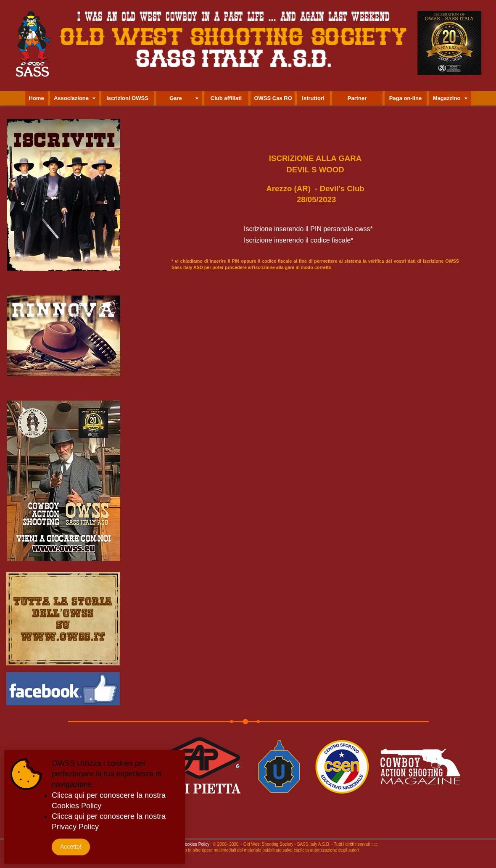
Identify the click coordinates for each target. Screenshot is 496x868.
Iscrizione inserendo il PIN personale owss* (308, 229)
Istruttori (313, 98)
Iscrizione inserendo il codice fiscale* (299, 240)
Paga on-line (405, 98)
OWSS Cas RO (273, 98)
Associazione (71, 98)
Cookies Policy (196, 844)
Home (37, 98)
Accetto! (71, 847)
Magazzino (447, 98)
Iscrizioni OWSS (127, 98)
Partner (357, 98)
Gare (176, 98)
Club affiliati (226, 98)
